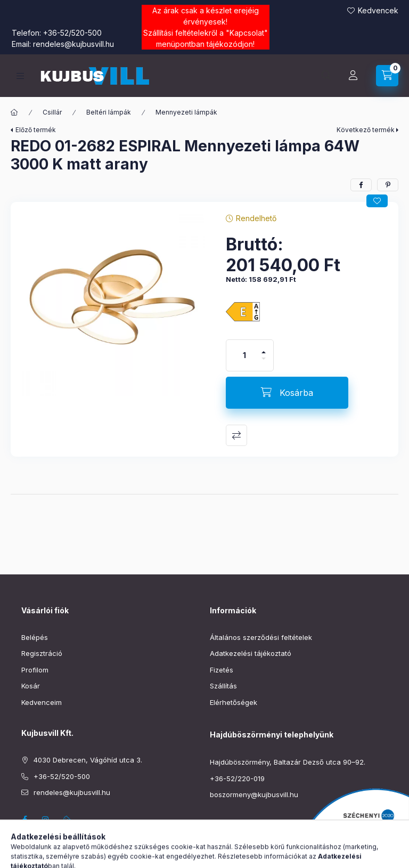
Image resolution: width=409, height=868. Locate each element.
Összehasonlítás (236, 435)
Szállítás (223, 686)
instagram (46, 820)
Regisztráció (42, 653)
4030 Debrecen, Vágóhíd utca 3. (88, 760)
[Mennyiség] (244, 355)
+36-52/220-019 (237, 778)
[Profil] (353, 76)
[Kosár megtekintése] (387, 76)
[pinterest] (388, 185)
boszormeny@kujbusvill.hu (254, 794)
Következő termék (366, 130)
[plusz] (264, 348)
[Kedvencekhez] (377, 201)
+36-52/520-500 (72, 33)
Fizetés (222, 670)
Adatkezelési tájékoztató (251, 653)
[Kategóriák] (20, 76)
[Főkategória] (14, 112)
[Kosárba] (287, 393)
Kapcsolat (247, 33)
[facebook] (361, 185)
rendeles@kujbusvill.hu (73, 44)
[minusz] (264, 363)
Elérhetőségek (234, 702)
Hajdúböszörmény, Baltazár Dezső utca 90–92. (288, 762)
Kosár (31, 686)
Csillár (52, 112)
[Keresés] (326, 76)
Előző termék (36, 130)
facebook (24, 820)
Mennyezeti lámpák (186, 112)
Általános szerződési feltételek (261, 637)
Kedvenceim (42, 702)
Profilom (35, 670)
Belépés (35, 637)
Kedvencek (378, 10)
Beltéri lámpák (109, 112)
